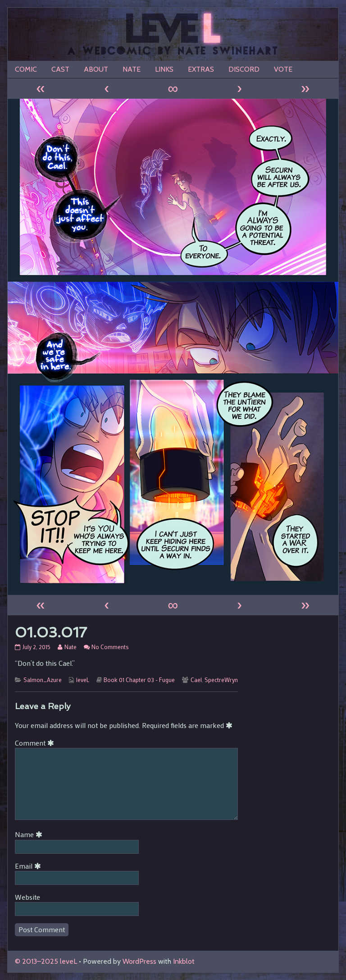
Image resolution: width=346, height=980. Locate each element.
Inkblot (184, 961)
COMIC (26, 69)
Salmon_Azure (43, 680)
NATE (132, 69)
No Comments (110, 647)
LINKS (164, 69)
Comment (36, 743)
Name (30, 834)
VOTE (283, 69)
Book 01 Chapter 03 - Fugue (139, 680)
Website (27, 897)
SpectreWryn (221, 680)
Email (30, 866)
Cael (196, 680)
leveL (83, 680)
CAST (60, 69)
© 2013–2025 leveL (46, 961)
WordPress (139, 961)
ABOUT (96, 69)
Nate (70, 647)
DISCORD (244, 69)
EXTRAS (201, 69)
